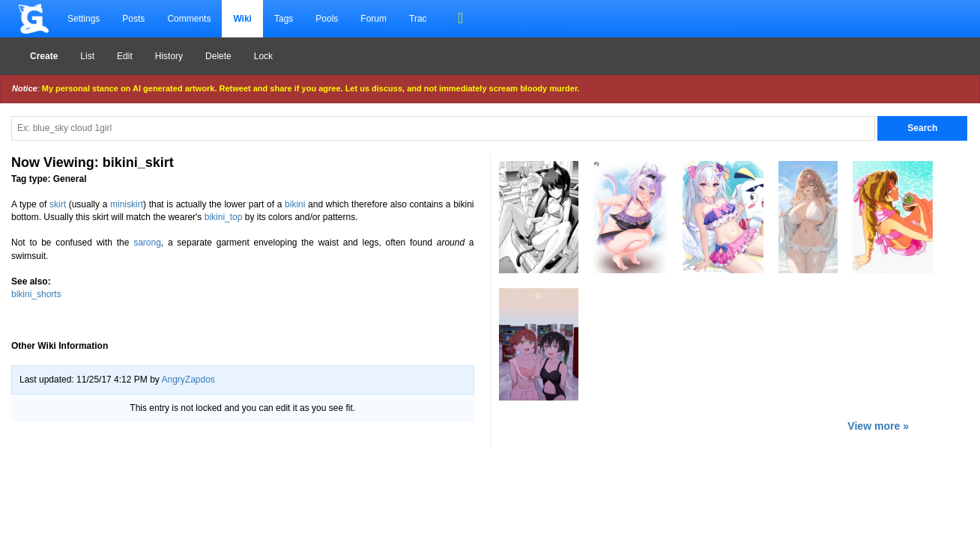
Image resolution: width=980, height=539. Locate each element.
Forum (373, 19)
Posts (133, 19)
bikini (295, 204)
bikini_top (224, 217)
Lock (263, 56)
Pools (327, 19)
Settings (84, 19)
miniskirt (127, 204)
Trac (418, 19)
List (87, 56)
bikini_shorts (36, 294)
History (169, 56)
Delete (218, 56)
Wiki (242, 19)
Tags (284, 19)
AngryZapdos (188, 380)
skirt (58, 204)
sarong (147, 243)
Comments (189, 19)
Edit (125, 56)
